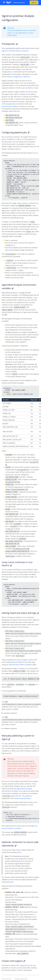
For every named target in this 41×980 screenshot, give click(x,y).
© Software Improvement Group (14, 976)
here (20, 847)
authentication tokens (17, 660)
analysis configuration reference (18, 77)
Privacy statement (21, 973)
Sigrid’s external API (30, 656)
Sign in (34, 3)
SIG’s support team (23, 960)
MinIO (30, 88)
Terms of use (7, 973)
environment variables (10, 106)
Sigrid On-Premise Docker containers (15, 51)
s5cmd (28, 92)
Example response (10, 709)
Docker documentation (22, 794)
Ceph (36, 88)
